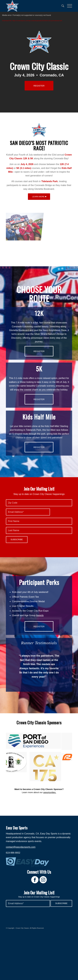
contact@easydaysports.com (21, 859)
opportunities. (50, 804)
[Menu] (68, 6)
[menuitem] (61, 6)
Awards (40, 615)
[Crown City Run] (32, 6)
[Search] (61, 6)
